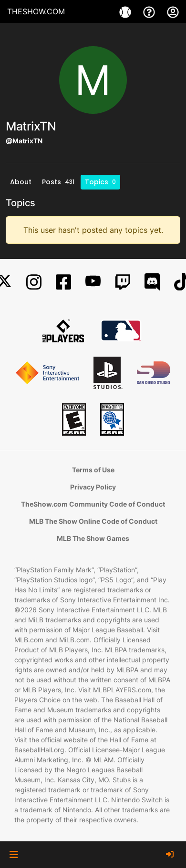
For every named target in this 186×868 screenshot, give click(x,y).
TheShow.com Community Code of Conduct (93, 504)
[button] (14, 855)
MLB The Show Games (93, 538)
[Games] (126, 11)
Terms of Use (93, 470)
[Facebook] (63, 282)
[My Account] (173, 11)
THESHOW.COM (36, 11)
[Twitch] (123, 282)
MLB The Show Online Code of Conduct (93, 521)
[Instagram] (34, 282)
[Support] (150, 11)
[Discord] (152, 282)
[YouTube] (93, 282)
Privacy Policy (93, 487)
